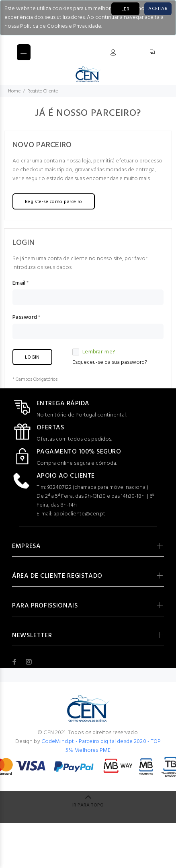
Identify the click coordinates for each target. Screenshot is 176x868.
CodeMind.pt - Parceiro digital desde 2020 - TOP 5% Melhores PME (101, 746)
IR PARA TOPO (88, 805)
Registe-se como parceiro (54, 202)
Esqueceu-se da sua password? (110, 362)
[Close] (158, 9)
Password (25, 318)
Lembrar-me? (94, 352)
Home (14, 91)
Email (19, 283)
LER (125, 9)
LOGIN (32, 357)
